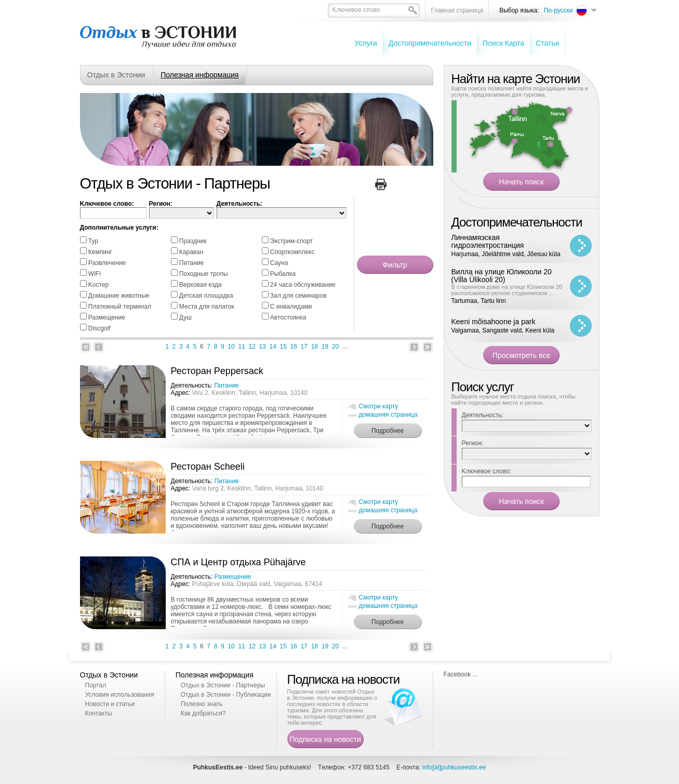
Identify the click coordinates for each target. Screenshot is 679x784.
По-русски (558, 10)
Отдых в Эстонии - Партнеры (223, 685)
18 (315, 347)
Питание (191, 263)
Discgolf (99, 328)
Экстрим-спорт (291, 241)
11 (241, 347)
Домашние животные (119, 296)
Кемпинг (100, 252)
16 (294, 347)
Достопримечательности (430, 43)
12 (252, 347)
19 (325, 347)
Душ (185, 317)
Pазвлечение (107, 263)
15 (283, 347)
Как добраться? (203, 713)
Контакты (99, 713)
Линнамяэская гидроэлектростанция (488, 241)
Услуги (366, 43)
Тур (93, 241)
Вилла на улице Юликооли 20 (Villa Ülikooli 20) (502, 276)
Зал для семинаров (298, 296)
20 (335, 347)
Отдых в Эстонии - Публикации (226, 695)
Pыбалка (283, 274)
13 (263, 347)
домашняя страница (388, 415)
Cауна (279, 263)
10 (231, 347)
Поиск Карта (503, 43)
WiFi (95, 274)
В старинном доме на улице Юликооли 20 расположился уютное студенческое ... (507, 290)
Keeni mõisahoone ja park (494, 322)
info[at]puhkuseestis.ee (454, 767)
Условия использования (120, 695)
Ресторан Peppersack (217, 371)
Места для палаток (207, 307)
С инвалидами (291, 307)
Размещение (107, 317)
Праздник (193, 241)
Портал (96, 685)
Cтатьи (547, 43)
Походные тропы (204, 274)
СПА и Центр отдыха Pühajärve (238, 562)
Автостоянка (288, 317)
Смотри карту (379, 406)
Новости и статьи (110, 704)
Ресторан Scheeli (208, 467)
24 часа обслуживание (303, 285)
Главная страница (457, 10)
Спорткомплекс (292, 252)
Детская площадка (206, 296)
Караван (191, 252)
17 (304, 347)
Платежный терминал (120, 307)
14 (273, 347)
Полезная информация (199, 75)
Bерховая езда (201, 285)
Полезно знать (202, 704)
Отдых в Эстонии (116, 75)
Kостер (98, 285)
